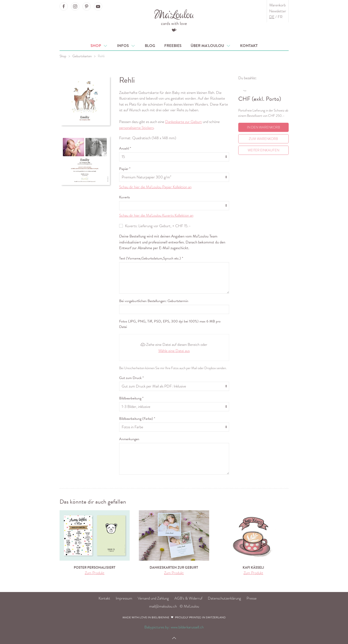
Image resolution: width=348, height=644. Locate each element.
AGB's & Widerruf (188, 598)
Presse (252, 598)
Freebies (173, 46)
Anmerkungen (129, 439)
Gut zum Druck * (131, 378)
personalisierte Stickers (136, 128)
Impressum (124, 598)
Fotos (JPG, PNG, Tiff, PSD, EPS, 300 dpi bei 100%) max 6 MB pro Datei (170, 324)
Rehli (101, 56)
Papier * (125, 169)
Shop (99, 46)
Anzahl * (125, 148)
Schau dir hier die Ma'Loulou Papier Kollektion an (155, 187)
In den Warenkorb (263, 127)
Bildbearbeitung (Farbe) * (137, 419)
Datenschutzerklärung (224, 598)
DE (272, 17)
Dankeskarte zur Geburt (184, 122)
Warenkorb (277, 5)
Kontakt (249, 46)
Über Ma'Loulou (211, 46)
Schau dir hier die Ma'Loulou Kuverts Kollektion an (156, 215)
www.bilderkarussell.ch (187, 627)
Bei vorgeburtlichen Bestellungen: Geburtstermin (154, 301)
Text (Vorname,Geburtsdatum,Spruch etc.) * (151, 258)
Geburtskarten (82, 56)
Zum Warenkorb (263, 139)
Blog (150, 46)
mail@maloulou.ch (163, 606)
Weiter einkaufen (263, 150)
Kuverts (125, 197)
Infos (126, 46)
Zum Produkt (95, 573)
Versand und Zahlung (153, 598)
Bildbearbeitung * (131, 398)
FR (280, 17)
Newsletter (278, 11)
